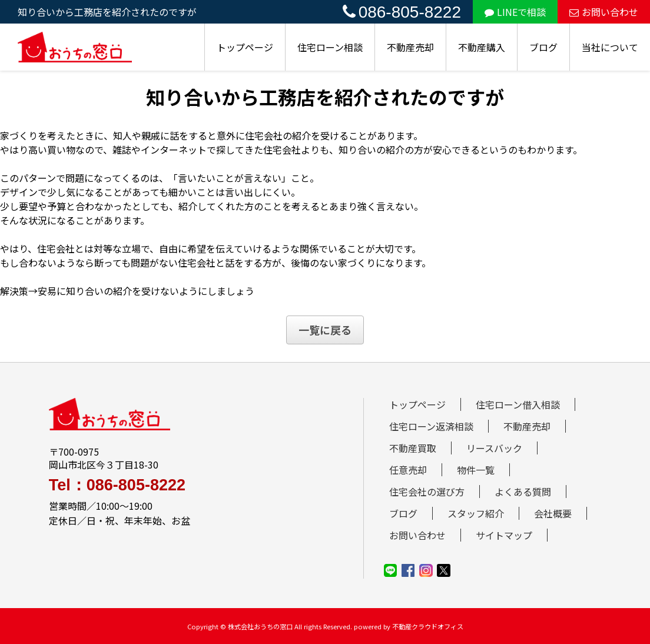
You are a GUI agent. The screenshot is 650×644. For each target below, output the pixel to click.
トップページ (245, 47)
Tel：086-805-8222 (117, 485)
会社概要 (553, 513)
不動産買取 (413, 448)
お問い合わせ (604, 12)
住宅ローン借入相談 (518, 404)
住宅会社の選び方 (427, 492)
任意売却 (408, 470)
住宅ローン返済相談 (431, 426)
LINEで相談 (515, 12)
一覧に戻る (325, 330)
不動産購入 (482, 47)
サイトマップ (504, 535)
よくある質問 (523, 492)
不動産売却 (410, 47)
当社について (610, 47)
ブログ (543, 47)
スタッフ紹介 (476, 513)
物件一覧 (476, 470)
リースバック (494, 448)
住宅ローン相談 (330, 47)
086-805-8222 (402, 12)
